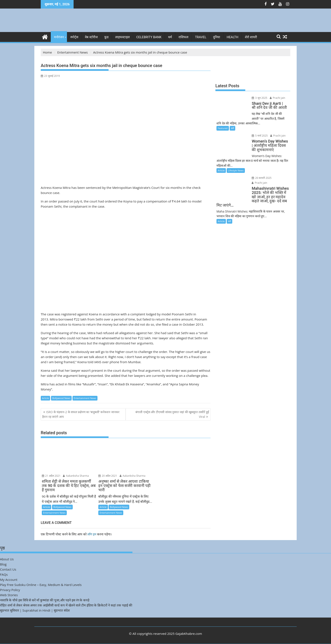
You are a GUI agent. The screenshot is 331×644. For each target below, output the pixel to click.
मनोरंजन (59, 37)
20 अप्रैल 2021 (108, 476)
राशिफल (183, 37)
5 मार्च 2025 (259, 136)
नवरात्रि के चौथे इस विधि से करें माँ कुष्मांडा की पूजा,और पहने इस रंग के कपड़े (45, 600)
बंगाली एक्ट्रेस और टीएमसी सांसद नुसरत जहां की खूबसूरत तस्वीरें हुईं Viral (172, 414)
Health (233, 37)
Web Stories (9, 595)
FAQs (4, 574)
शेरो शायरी (251, 37)
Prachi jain (277, 98)
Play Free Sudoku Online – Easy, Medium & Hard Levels (41, 585)
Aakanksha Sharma (76, 476)
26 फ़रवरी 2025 (261, 178)
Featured (223, 128)
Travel (201, 37)
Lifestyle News (236, 170)
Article (45, 398)
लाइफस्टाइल (122, 37)
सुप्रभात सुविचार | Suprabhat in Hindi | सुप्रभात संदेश (35, 610)
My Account (9, 580)
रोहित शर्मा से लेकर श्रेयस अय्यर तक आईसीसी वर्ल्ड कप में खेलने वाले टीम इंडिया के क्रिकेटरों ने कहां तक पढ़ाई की (66, 605)
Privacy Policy (10, 590)
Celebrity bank (149, 37)
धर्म (170, 37)
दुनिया (217, 37)
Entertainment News (85, 398)
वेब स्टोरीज (91, 37)
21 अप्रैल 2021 (51, 476)
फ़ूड (106, 37)
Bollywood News (61, 398)
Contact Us (8, 569)
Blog (3, 564)
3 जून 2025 (259, 98)
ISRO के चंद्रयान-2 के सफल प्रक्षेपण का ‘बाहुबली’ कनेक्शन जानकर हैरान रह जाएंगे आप (81, 414)
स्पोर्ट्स (74, 37)
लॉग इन (92, 534)
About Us (7, 559)
